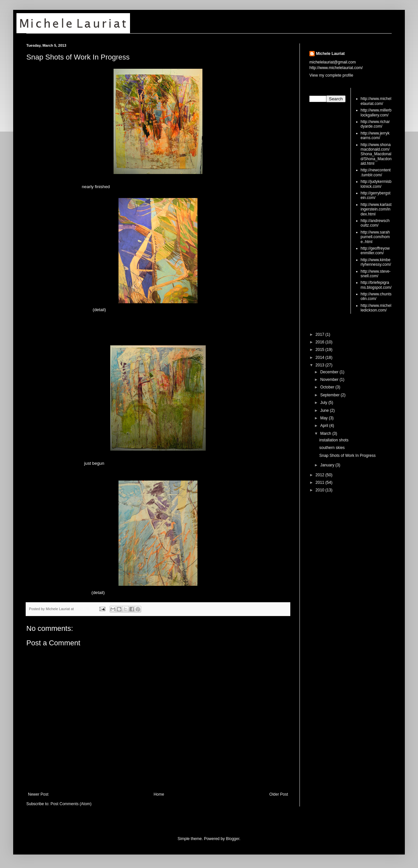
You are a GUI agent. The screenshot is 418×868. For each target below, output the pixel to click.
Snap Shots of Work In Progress (78, 57)
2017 (321, 335)
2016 (321, 342)
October (328, 387)
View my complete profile (331, 75)
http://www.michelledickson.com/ (376, 308)
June (325, 410)
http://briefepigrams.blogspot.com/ (376, 285)
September (330, 395)
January (328, 465)
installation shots (334, 440)
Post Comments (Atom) (71, 804)
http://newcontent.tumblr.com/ (376, 172)
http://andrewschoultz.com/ (375, 223)
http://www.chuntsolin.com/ (376, 296)
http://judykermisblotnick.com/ (376, 184)
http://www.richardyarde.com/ (375, 124)
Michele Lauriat (330, 54)
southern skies (332, 448)
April (325, 426)
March (326, 434)
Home (159, 794)
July (324, 403)
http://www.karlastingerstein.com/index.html (376, 209)
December (330, 372)
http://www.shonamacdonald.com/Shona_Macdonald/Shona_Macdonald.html (376, 154)
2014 (321, 358)
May (325, 418)
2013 (321, 365)
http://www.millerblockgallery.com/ (376, 112)
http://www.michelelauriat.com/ (376, 101)
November (330, 380)
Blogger (233, 839)
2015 (321, 350)
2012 (321, 475)
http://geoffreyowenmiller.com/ (375, 251)
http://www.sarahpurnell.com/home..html (375, 237)
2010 (321, 490)
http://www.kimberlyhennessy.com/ (376, 262)
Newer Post (38, 794)
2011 (321, 483)
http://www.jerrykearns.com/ (375, 136)
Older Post (279, 794)
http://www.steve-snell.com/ (376, 274)
